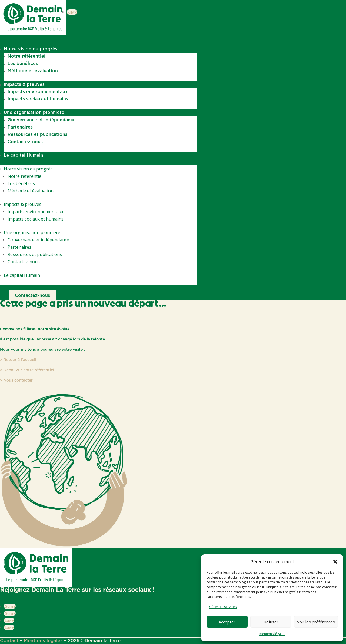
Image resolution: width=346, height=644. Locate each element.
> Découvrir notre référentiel (27, 370)
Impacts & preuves (24, 84)
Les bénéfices (23, 64)
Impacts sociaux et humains (38, 99)
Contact (9, 641)
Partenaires (20, 127)
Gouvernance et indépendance (42, 120)
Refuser (271, 622)
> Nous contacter (16, 380)
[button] (335, 562)
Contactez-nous (25, 142)
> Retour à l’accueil (18, 360)
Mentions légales (272, 634)
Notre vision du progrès (31, 49)
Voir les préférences (316, 622)
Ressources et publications (37, 134)
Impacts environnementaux (38, 92)
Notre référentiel (26, 56)
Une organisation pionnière (34, 113)
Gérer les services (223, 607)
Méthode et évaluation (33, 71)
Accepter (227, 622)
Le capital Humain (24, 155)
